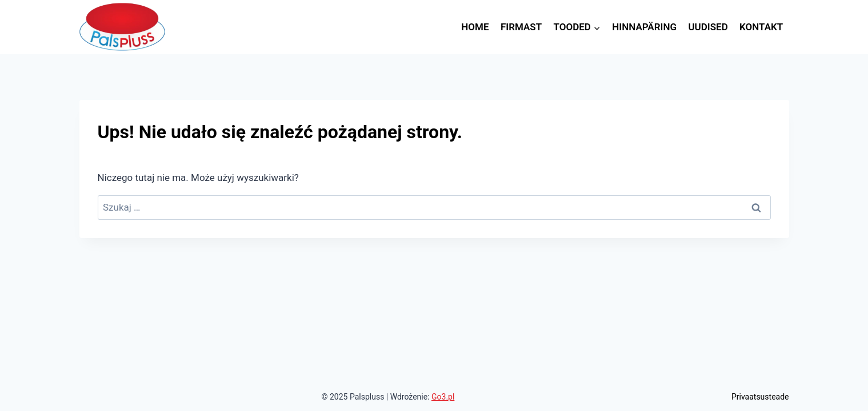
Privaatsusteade (760, 397)
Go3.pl (443, 397)
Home (475, 27)
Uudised (708, 27)
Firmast (521, 27)
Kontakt (761, 27)
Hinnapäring (644, 27)
